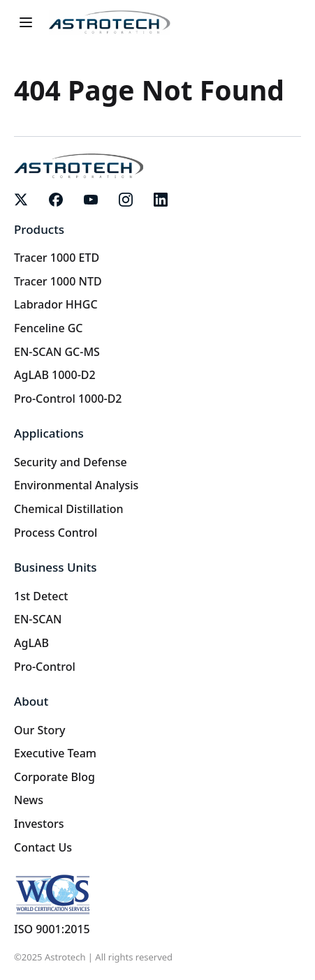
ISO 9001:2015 (52, 929)
